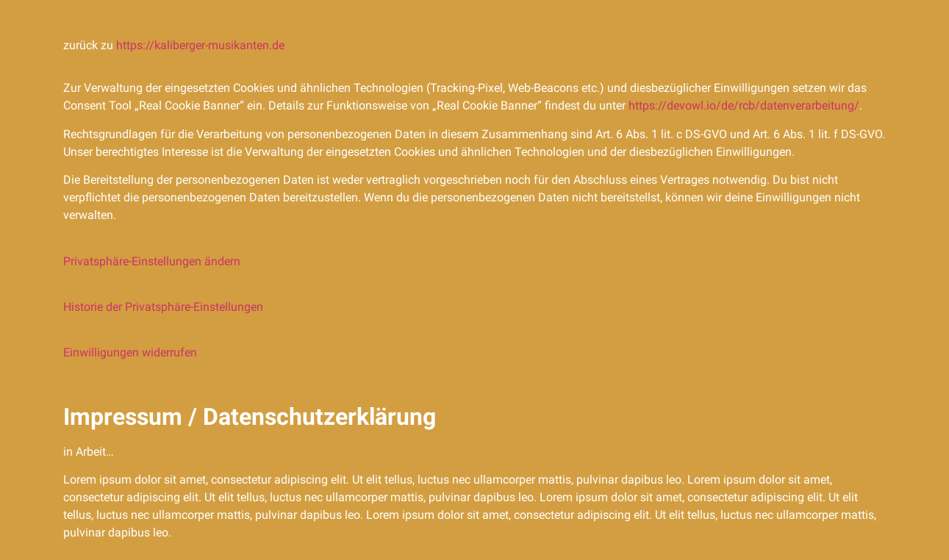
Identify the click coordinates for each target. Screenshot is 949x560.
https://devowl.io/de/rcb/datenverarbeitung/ (744, 105)
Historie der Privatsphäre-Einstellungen (163, 307)
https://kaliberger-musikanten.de (200, 45)
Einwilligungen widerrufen (130, 352)
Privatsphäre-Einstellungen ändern (152, 261)
